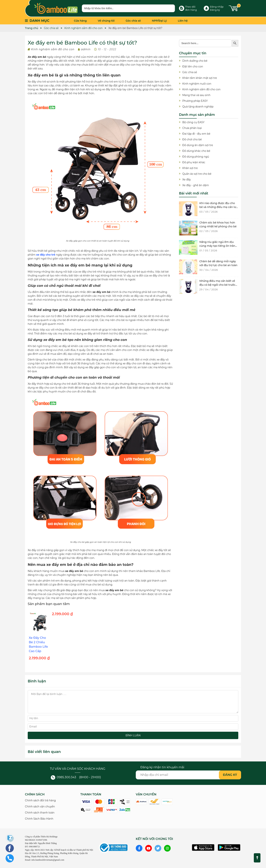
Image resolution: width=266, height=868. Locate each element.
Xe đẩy (187, 180)
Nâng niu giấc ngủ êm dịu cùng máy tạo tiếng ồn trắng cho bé (218, 246)
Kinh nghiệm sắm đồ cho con (53, 49)
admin (86, 49)
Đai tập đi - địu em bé (196, 134)
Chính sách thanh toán (40, 813)
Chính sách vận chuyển (40, 807)
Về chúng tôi (106, 21)
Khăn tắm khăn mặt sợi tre (200, 78)
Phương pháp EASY (195, 101)
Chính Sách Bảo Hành (39, 819)
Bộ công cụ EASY (193, 122)
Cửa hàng (80, 21)
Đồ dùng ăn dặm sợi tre (198, 145)
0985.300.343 (63, 777)
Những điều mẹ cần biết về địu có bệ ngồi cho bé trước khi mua (217, 285)
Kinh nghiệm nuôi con (197, 84)
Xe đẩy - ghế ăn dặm (196, 185)
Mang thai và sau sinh (196, 95)
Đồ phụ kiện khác (194, 162)
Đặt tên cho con (193, 66)
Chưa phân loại (192, 128)
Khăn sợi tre (190, 168)
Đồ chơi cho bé (192, 139)
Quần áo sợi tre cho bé (197, 174)
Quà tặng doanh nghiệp (198, 107)
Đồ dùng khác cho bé (196, 151)
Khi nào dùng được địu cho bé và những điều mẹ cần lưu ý (219, 207)
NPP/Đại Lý (159, 21)
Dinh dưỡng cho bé (195, 61)
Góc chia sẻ (133, 21)
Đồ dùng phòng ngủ (196, 157)
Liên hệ (183, 21)
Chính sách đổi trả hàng (40, 800)
